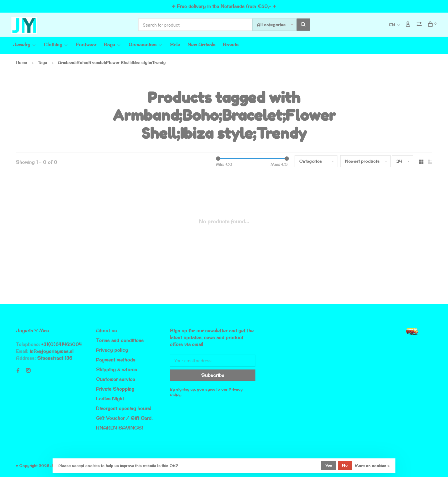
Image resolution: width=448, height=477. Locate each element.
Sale (175, 45)
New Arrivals (201, 45)
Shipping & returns (117, 369)
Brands (231, 45)
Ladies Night (110, 399)
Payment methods (116, 360)
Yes (329, 465)
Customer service (116, 379)
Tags (42, 63)
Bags (109, 45)
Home (21, 63)
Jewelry (22, 45)
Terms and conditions (120, 340)
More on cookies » (372, 466)
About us (106, 331)
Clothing (53, 45)
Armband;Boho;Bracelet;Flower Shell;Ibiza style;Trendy (112, 63)
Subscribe (213, 375)
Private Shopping (115, 389)
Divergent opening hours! (124, 408)
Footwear (86, 45)
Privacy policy (112, 350)
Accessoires (143, 45)
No (345, 465)
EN (392, 25)
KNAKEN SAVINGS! (119, 428)
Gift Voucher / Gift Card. (124, 418)
